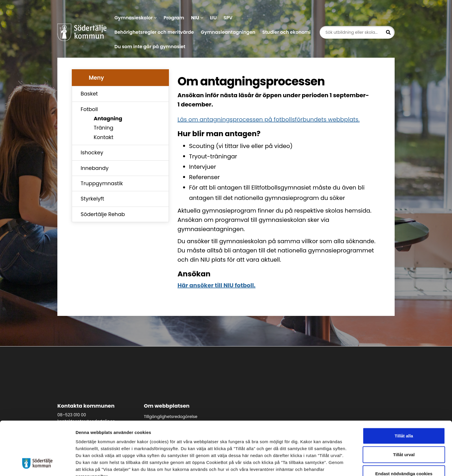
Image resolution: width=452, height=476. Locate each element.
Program (174, 18)
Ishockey (92, 152)
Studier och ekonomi (287, 32)
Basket (89, 94)
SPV (228, 18)
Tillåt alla (404, 405)
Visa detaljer (316, 465)
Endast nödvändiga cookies (404, 443)
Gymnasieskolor (135, 18)
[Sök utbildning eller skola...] (357, 32)
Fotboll (89, 109)
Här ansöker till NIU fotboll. (217, 285)
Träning (103, 128)
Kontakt (103, 137)
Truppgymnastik (102, 183)
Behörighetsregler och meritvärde (154, 32)
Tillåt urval (404, 425)
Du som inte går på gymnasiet (150, 47)
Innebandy (95, 168)
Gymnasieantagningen (228, 32)
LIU (213, 18)
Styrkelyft (92, 199)
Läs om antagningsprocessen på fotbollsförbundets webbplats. (269, 119)
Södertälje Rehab (103, 214)
